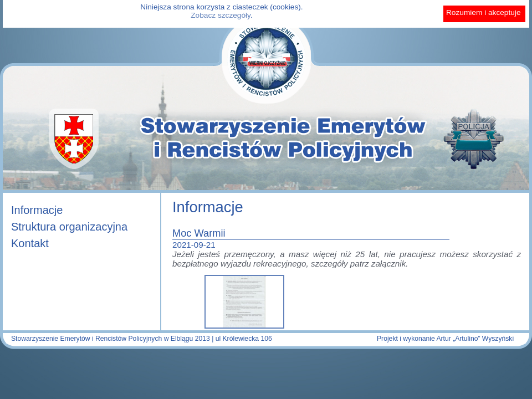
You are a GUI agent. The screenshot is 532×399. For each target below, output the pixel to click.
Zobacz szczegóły (221, 15)
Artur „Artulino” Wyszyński (475, 339)
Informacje (37, 210)
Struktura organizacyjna (69, 227)
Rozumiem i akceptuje (484, 12)
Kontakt (30, 243)
